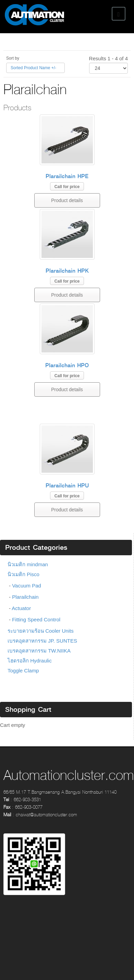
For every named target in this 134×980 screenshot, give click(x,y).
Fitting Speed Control (36, 619)
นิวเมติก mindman (28, 564)
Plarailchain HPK (67, 271)
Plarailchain (25, 597)
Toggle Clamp (23, 671)
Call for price (67, 187)
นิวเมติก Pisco (23, 574)
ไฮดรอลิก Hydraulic (30, 661)
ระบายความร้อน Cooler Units (41, 631)
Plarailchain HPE (67, 176)
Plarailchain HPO (67, 365)
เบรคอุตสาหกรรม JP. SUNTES (42, 641)
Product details (67, 200)
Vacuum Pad (27, 586)
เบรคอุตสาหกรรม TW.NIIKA (39, 651)
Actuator (21, 608)
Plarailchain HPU (67, 486)
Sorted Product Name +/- (33, 68)
